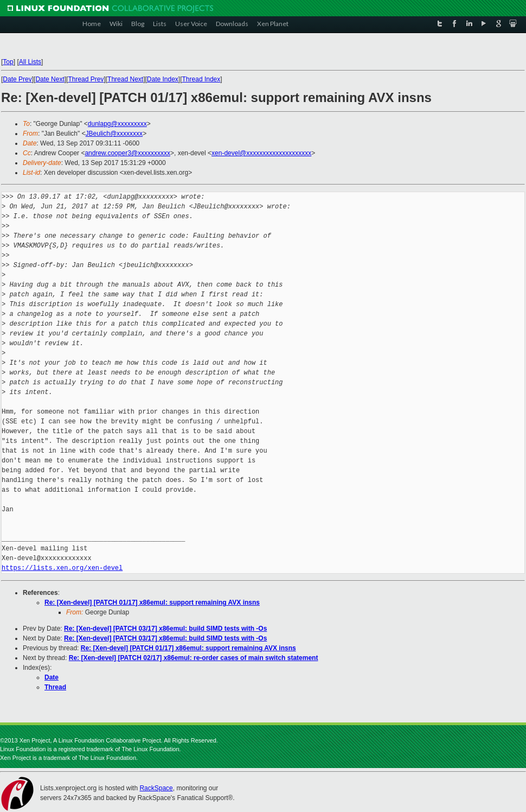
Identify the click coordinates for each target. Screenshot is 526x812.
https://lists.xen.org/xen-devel (62, 568)
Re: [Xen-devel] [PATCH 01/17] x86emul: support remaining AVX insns (152, 602)
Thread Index (201, 79)
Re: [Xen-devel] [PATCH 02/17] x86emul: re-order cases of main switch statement (194, 658)
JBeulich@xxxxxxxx (114, 134)
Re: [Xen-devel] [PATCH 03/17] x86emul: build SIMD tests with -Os (165, 629)
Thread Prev (86, 79)
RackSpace (156, 788)
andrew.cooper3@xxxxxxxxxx (127, 153)
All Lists (30, 62)
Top (8, 62)
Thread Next (125, 79)
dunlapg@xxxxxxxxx (117, 124)
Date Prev (17, 79)
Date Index (163, 79)
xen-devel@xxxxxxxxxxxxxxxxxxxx (261, 153)
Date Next (50, 79)
